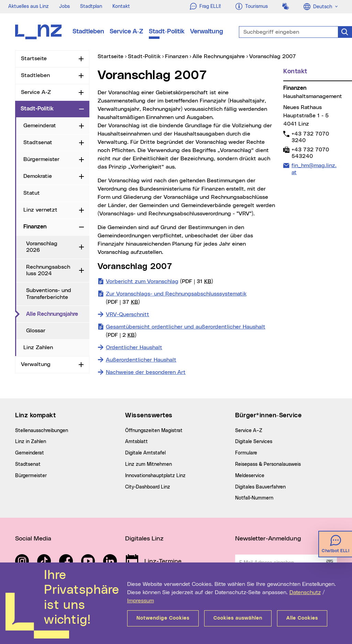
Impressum (141, 601)
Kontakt (121, 7)
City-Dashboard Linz (148, 487)
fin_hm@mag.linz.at (314, 169)
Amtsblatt (136, 442)
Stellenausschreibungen (42, 431)
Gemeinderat (40, 126)
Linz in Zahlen (31, 442)
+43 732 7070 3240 (310, 137)
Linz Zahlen (38, 347)
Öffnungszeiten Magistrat (154, 431)
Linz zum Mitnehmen (148, 464)
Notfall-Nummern (254, 498)
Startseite (34, 58)
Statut (32, 193)
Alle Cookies (302, 618)
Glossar (36, 331)
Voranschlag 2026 (42, 247)
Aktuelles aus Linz (29, 7)
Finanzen (35, 227)
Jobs (64, 7)
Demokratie (38, 176)
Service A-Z (126, 32)
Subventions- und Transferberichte (49, 294)
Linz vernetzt (40, 210)
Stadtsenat (38, 142)
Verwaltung (207, 32)
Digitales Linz (144, 539)
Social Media (33, 539)
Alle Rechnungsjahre (58, 314)
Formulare (246, 453)
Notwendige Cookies (163, 618)
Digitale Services (254, 442)
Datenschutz (305, 592)
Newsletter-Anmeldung (268, 539)
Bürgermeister (41, 159)
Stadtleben (88, 32)
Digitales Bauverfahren (260, 487)
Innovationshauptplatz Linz (155, 476)
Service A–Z (249, 431)
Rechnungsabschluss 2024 (48, 270)
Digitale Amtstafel (145, 453)
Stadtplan (91, 7)
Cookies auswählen (238, 618)
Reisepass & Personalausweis (268, 464)
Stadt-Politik (167, 32)
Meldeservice (250, 476)
